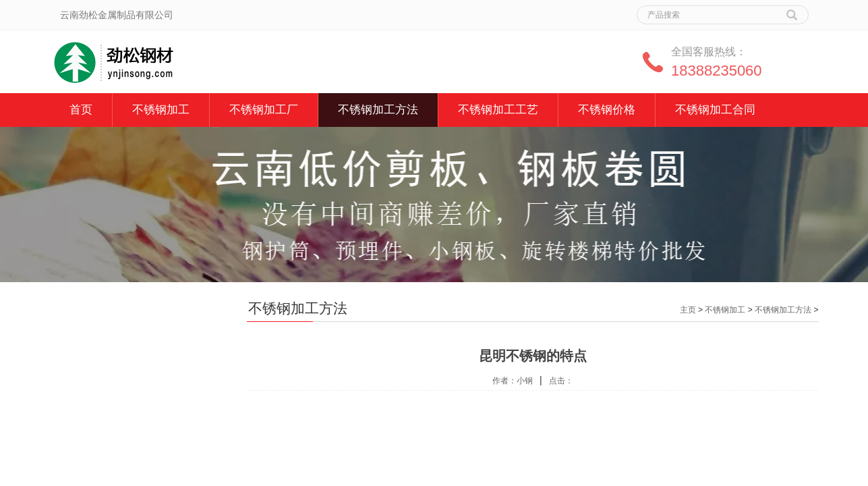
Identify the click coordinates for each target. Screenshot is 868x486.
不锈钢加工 (161, 110)
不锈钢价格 (607, 110)
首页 (81, 110)
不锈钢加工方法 (378, 110)
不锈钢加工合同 (715, 110)
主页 (688, 310)
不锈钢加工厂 (264, 110)
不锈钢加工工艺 (498, 110)
